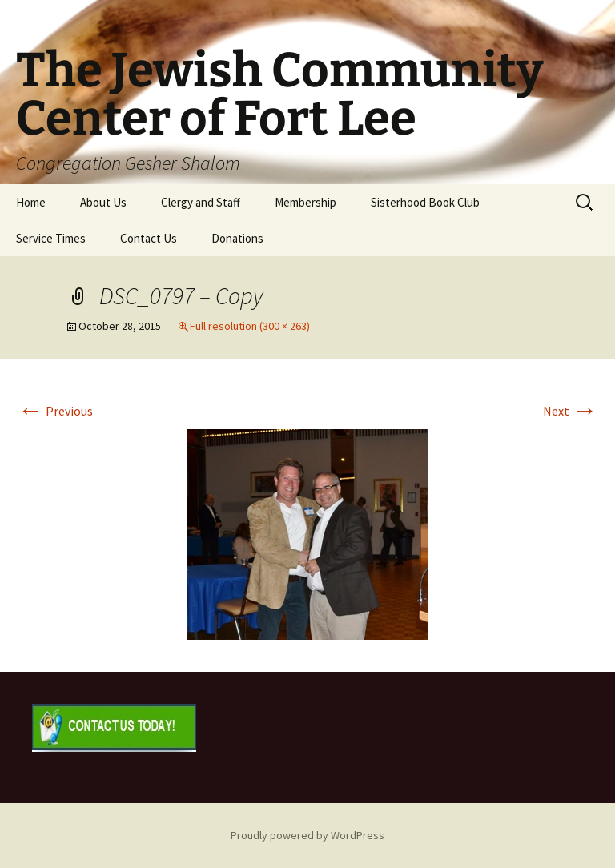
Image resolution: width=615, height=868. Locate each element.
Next (570, 411)
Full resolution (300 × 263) (250, 326)
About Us (103, 202)
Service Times (51, 238)
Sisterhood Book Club (425, 202)
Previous (55, 411)
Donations (237, 238)
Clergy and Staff (201, 202)
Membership (305, 202)
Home (31, 202)
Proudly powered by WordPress (307, 835)
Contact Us (149, 238)
